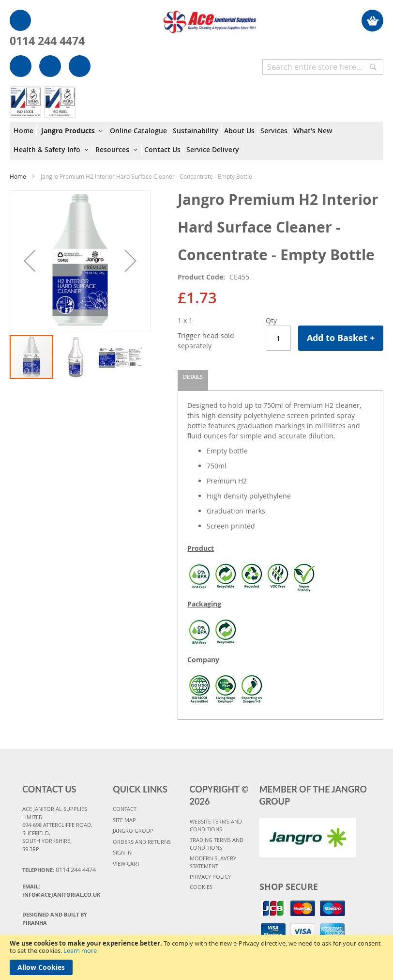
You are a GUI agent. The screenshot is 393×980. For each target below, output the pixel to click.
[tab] (193, 380)
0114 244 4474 (47, 41)
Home (18, 176)
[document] (196, 957)
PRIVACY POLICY (210, 877)
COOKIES (201, 887)
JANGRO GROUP (133, 831)
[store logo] (210, 17)
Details (193, 377)
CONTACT (125, 809)
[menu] (196, 141)
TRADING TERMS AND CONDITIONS (217, 844)
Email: (61, 890)
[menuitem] (25, 131)
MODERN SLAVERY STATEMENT (213, 862)
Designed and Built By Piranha (55, 918)
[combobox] (323, 67)
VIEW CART (126, 863)
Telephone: (59, 870)
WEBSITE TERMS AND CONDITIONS (216, 825)
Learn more (80, 950)
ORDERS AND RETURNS (142, 842)
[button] (30, 261)
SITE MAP (124, 820)
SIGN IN (122, 852)
